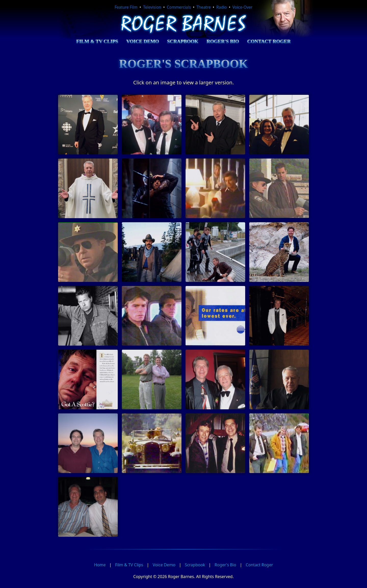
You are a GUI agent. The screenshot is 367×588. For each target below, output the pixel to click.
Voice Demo (143, 41)
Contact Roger (269, 41)
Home (100, 565)
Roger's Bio (223, 41)
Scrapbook (183, 41)
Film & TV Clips (97, 41)
